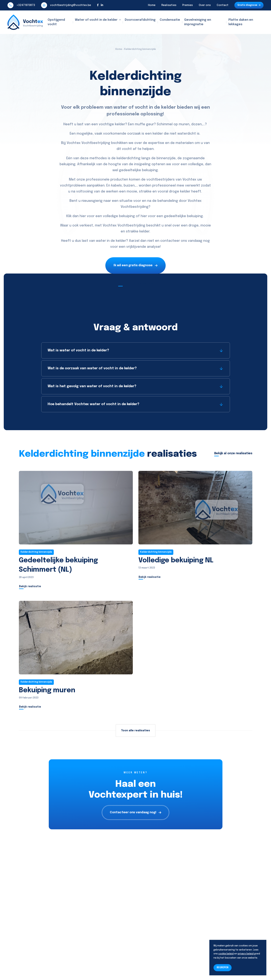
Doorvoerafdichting (140, 20)
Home (152, 5)
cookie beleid (226, 954)
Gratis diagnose (249, 5)
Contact (223, 5)
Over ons (205, 5)
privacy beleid (246, 954)
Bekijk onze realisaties (135, 284)
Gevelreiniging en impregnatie (198, 22)
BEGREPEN (223, 968)
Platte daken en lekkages (241, 22)
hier (83, 216)
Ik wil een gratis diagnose (135, 265)
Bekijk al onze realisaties (233, 453)
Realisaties (169, 5)
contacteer (170, 241)
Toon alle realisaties (136, 731)
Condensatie (170, 20)
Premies (188, 5)
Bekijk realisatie (30, 586)
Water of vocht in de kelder (96, 20)
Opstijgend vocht (56, 22)
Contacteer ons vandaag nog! (135, 812)
